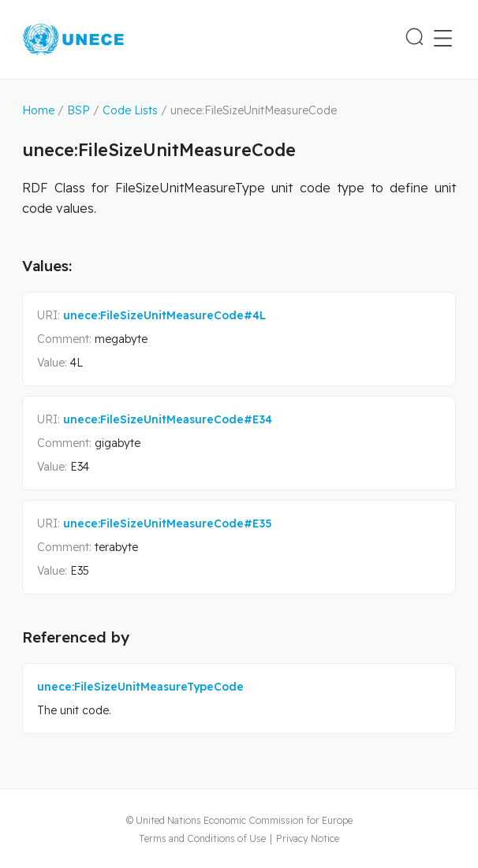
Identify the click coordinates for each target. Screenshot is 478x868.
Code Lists (130, 110)
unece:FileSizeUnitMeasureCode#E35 (168, 523)
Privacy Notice (308, 838)
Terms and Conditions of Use (202, 838)
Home (38, 110)
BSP (78, 110)
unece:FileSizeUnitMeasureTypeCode (140, 687)
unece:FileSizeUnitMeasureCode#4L (164, 315)
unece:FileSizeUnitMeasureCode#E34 (168, 419)
